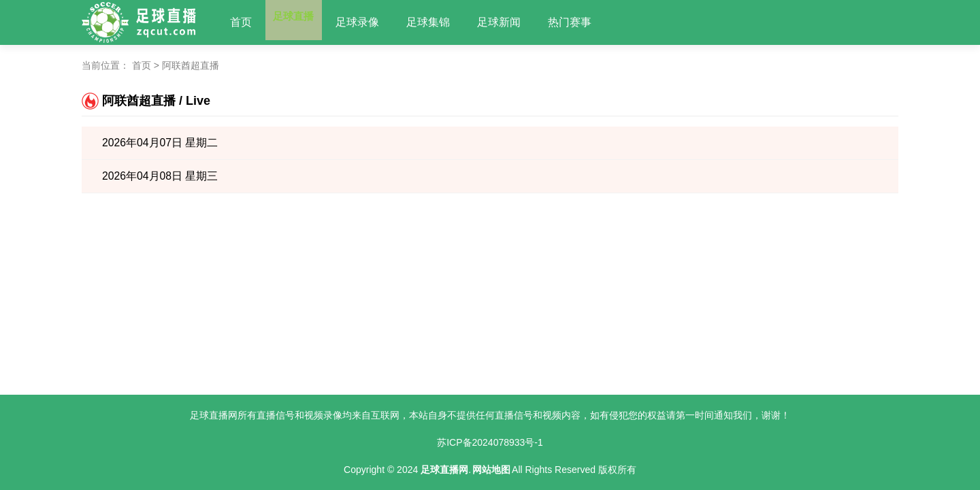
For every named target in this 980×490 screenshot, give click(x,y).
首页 (241, 22)
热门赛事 (584, 22)
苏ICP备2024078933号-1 (490, 442)
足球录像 (372, 22)
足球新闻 (513, 22)
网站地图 (491, 470)
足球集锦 (442, 22)
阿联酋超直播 (191, 65)
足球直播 (301, 22)
